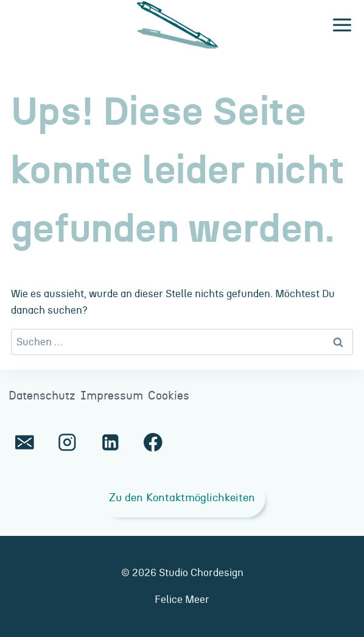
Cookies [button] (169, 396)
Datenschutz (42, 396)
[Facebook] (153, 442)
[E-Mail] (25, 442)
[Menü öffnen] (342, 25)
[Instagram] (67, 442)
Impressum (112, 396)
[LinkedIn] (110, 442)
